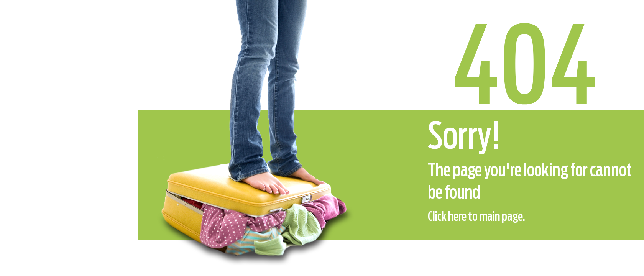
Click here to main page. (476, 217)
